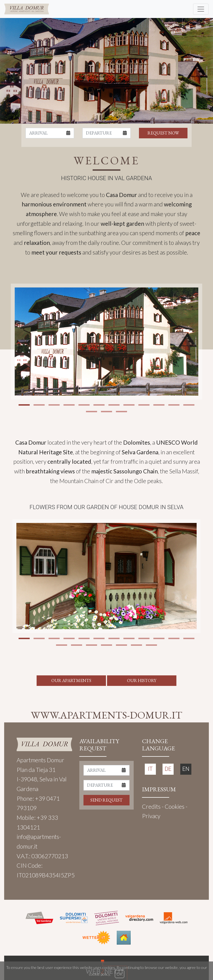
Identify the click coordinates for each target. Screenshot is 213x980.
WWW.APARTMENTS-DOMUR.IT (106, 715)
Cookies (175, 806)
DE (168, 769)
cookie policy (99, 974)
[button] (24, 405)
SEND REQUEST (106, 800)
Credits (151, 806)
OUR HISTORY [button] (142, 680)
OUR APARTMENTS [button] (71, 680)
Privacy (151, 816)
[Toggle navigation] (201, 9)
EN (186, 769)
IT (150, 769)
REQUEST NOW (163, 133)
